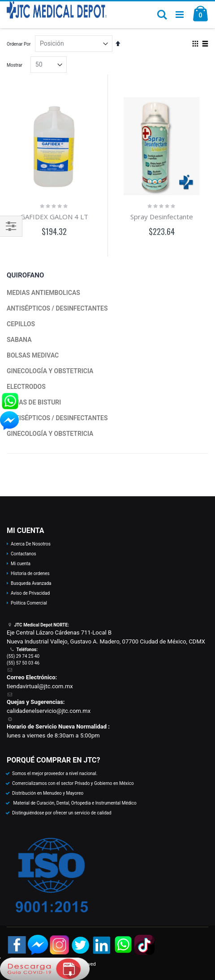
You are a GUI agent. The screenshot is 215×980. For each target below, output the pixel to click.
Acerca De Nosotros (31, 544)
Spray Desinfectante (162, 217)
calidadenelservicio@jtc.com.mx (49, 711)
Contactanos (24, 554)
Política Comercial (29, 603)
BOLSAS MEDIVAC (33, 355)
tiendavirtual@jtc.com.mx (40, 686)
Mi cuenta (21, 564)
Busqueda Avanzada (31, 583)
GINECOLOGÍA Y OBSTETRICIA (50, 371)
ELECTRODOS (26, 387)
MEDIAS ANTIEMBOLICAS (43, 293)
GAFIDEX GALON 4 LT (54, 217)
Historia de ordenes (30, 573)
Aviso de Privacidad (30, 593)
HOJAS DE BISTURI (34, 402)
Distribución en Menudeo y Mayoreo (48, 793)
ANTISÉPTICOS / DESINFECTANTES (57, 308)
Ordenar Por (19, 44)
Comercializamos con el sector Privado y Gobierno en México (73, 783)
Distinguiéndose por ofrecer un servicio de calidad (62, 813)
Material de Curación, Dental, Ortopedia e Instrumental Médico (74, 803)
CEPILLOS (21, 324)
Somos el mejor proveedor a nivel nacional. (55, 773)
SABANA (19, 340)
